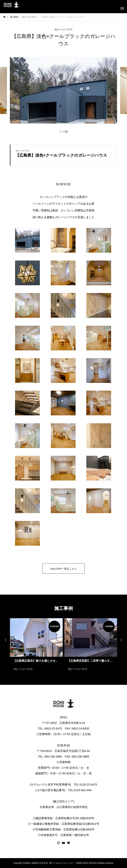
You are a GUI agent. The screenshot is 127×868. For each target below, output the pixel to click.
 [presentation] (5, 640)
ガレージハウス (63, 30)
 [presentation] (122, 640)
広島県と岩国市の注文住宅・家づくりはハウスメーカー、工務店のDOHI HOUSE (60, 863)
